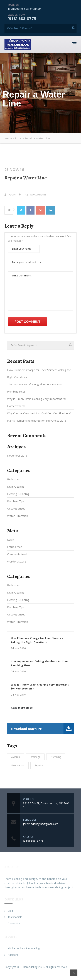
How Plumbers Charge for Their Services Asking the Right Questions (39, 373)
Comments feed (17, 554)
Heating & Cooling (18, 494)
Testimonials (15, 917)
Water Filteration (18, 516)
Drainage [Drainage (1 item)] (35, 757)
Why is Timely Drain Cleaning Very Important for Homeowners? (37, 402)
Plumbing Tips (16, 501)
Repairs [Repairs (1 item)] (39, 765)
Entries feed (15, 547)
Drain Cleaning (16, 487)
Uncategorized (16, 508)
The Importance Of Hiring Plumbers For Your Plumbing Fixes (35, 388)
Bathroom (13, 479)
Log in (11, 539)
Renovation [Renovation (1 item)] (18, 765)
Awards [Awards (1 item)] (16, 757)
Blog (10, 911)
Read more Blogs (22, 708)
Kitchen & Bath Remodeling (24, 948)
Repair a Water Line (26, 178)
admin (12, 195)
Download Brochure (42, 729)
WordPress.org (17, 561)
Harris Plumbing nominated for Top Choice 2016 (37, 421)
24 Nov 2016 (18, 648)
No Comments (38, 195)
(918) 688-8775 (22, 18)
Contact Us (14, 923)
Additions (13, 955)
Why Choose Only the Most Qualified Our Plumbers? (39, 413)
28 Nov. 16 (14, 170)
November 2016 (17, 455)
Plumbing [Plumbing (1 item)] (56, 757)
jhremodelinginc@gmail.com (24, 9)
